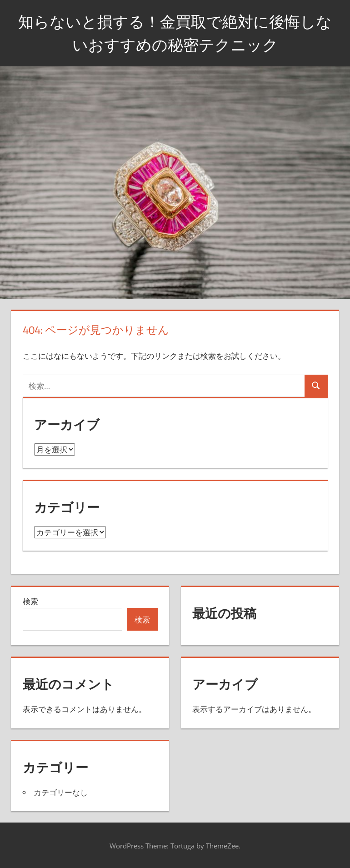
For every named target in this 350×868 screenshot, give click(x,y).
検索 (30, 601)
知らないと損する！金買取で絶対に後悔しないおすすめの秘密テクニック (175, 33)
